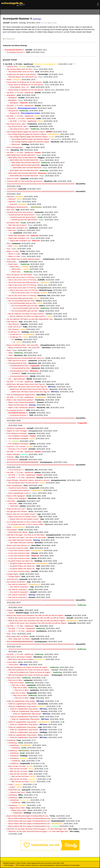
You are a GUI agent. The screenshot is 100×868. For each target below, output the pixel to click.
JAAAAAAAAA (12, 460)
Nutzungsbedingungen (47, 865)
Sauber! (10, 610)
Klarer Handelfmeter (14, 485)
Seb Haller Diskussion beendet (20, 540)
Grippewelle (18, 813)
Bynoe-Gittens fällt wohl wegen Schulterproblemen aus (28, 816)
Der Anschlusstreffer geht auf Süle (20, 298)
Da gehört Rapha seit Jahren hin (21, 561)
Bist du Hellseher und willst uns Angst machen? (26, 314)
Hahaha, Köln (12, 67)
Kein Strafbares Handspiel (17, 433)
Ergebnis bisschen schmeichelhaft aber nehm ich (25, 358)
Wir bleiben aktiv (13, 223)
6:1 (8, 150)
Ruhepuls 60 (12, 108)
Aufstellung (11, 740)
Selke (9, 350)
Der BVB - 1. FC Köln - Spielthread (19, 64)
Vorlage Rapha (12, 574)
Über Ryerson (12, 322)
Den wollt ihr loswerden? (16, 582)
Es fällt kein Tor (14, 332)
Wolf (8, 243)
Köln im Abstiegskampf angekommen (21, 395)
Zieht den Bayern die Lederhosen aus (23, 77)
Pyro (9, 249)
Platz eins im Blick (14, 678)
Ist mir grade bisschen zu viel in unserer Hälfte (24, 522)
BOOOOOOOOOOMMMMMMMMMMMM (23, 462)
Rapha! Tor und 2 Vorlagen (17, 431)
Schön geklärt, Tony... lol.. (20, 87)
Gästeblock (16, 373)
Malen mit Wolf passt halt (18, 405)
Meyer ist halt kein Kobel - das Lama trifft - (23, 345)
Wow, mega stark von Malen (18, 636)
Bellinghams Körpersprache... (18, 207)
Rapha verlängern (14, 454)
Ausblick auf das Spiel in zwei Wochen (21, 74)
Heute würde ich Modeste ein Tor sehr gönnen (24, 82)
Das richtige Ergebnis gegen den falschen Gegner (26, 132)
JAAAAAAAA (12, 189)
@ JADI (54, 23)
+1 (9, 441)
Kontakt (28, 865)
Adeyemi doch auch (17, 792)
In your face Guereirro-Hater (17, 548)
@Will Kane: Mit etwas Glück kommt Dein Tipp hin (26, 384)
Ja (11, 233)
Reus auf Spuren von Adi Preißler (19, 275)
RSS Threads (19, 865)
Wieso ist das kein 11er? (16, 509)
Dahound (10, 197)
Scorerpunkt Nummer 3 (16, 52)
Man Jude (11, 210)
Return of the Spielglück (16, 496)
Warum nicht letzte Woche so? (18, 545)
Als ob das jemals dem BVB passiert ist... (24, 282)
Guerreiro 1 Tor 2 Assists (16, 446)
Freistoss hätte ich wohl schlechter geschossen (25, 181)
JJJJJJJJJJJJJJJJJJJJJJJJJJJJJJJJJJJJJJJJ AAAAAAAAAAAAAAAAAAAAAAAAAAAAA (41, 184)
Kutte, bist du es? (15, 327)
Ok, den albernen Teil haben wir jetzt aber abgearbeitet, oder (30, 319)
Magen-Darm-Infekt (17, 808)
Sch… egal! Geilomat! (17, 379)
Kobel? (11, 784)
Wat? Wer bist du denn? (17, 225)
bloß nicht (12, 230)
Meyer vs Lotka (13, 251)
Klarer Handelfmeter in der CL (20, 493)
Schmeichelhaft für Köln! (18, 363)
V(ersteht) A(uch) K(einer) (18, 488)
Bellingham (11, 95)
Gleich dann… (12, 262)
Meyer (9, 527)
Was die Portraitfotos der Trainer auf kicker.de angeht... (28, 667)
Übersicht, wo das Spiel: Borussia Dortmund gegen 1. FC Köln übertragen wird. (37, 829)
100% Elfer (11, 501)
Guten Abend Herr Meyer (18, 532)
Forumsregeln (75, 865)
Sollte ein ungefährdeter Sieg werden (21, 701)
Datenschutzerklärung (63, 865)
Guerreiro (10, 457)
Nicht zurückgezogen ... (16, 147)
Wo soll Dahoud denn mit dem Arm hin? (23, 483)
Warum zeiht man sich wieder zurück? (21, 514)
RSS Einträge (8, 865)
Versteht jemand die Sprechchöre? (20, 212)
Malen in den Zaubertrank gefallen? (20, 400)
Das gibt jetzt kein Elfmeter (17, 511)
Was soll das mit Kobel (17, 766)
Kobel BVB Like (14, 790)
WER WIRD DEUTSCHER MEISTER (21, 155)
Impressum (35, 865)
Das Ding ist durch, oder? (16, 124)
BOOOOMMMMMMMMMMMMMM (20, 642)
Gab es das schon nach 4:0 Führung (21, 277)
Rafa (9, 634)
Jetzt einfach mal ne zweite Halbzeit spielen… (24, 259)
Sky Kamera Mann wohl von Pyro (19, 69)
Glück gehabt (12, 530)
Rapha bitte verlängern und (17, 228)
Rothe (9, 80)
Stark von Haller (13, 179)
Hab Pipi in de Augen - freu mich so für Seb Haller (26, 535)
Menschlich (16, 144)
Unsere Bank (12, 662)
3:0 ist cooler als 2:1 (16, 470)
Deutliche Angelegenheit (16, 428)
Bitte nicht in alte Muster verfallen (19, 657)
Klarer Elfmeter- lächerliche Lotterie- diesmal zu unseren (28, 480)
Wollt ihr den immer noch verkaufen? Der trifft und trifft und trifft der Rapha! (35, 615)
